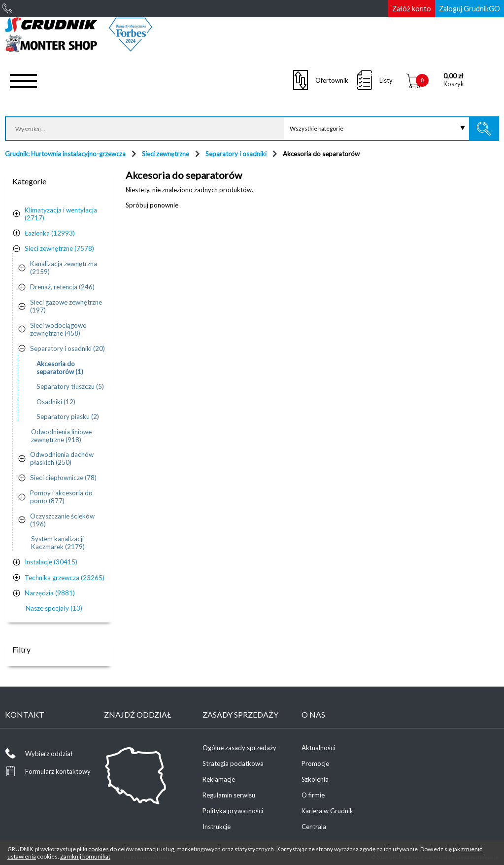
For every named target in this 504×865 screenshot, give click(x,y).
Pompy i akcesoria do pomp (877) (61, 497)
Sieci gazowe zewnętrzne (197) (66, 306)
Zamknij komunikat (85, 856)
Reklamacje (219, 779)
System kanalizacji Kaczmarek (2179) (58, 543)
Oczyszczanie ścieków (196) (62, 520)
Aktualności (318, 748)
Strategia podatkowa (233, 763)
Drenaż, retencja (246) (62, 287)
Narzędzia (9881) (50, 593)
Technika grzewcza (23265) (65, 578)
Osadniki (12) (56, 402)
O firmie (313, 795)
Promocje (315, 763)
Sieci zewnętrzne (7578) (59, 248)
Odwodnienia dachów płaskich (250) (62, 458)
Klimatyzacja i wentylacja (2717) (61, 214)
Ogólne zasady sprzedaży (239, 748)
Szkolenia (315, 779)
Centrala (314, 827)
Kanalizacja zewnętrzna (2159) (64, 268)
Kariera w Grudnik (327, 811)
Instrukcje (217, 827)
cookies (99, 849)
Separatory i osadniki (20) (67, 348)
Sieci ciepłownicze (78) (63, 478)
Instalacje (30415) (51, 562)
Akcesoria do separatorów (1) (60, 368)
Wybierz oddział (49, 754)
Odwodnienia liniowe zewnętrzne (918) (61, 436)
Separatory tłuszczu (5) (70, 386)
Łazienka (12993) (50, 233)
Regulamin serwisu (229, 795)
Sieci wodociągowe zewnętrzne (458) (58, 329)
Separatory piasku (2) (68, 416)
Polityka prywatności (233, 811)
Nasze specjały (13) (54, 608)
